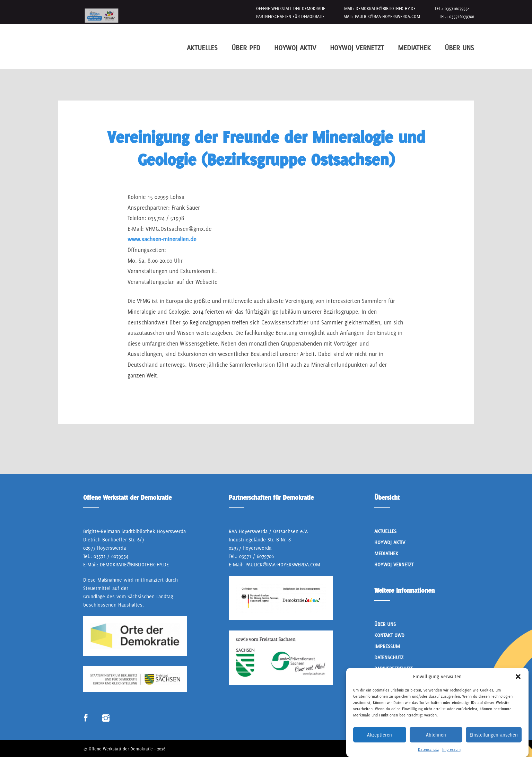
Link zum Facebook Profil (86, 718)
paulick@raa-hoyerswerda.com (387, 16)
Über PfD (246, 48)
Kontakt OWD (389, 635)
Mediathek (414, 48)
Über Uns (459, 48)
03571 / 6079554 (111, 556)
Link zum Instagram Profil (106, 718)
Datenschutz (389, 657)
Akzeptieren (380, 744)
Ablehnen (436, 744)
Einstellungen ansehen (494, 744)
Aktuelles (202, 48)
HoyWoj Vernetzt (357, 48)
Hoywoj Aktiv (295, 48)
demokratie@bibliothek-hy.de (386, 8)
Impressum (387, 646)
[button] (518, 686)
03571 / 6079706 (256, 556)
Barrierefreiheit (393, 668)
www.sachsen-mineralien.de (162, 239)
